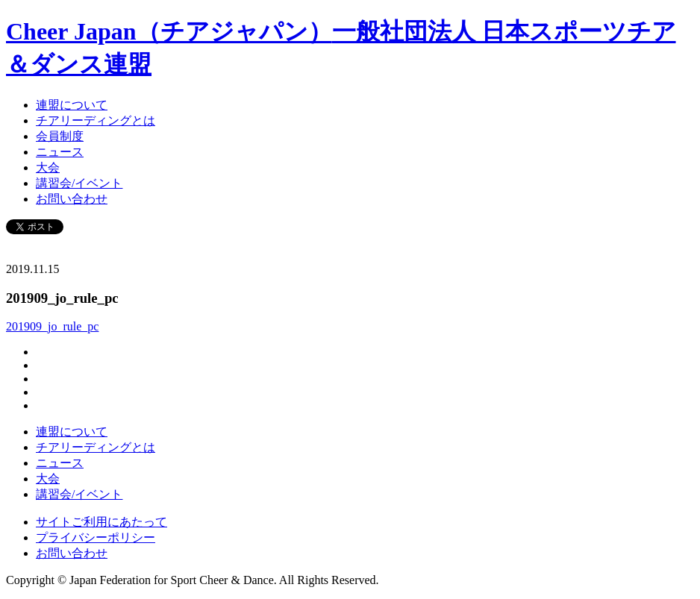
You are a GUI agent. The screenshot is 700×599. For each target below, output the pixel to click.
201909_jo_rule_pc (52, 326)
